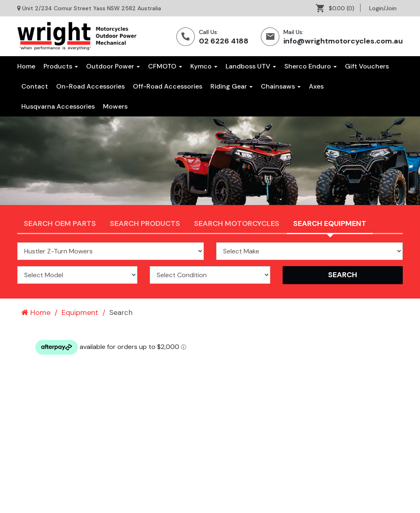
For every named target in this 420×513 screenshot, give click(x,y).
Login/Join (383, 8)
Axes (316, 86)
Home (26, 66)
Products (61, 66)
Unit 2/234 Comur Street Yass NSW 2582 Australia (92, 8)
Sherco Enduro (310, 66)
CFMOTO (165, 66)
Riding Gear (232, 86)
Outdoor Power (113, 66)
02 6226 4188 (224, 41)
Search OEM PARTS (60, 223)
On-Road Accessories (90, 86)
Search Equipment (330, 223)
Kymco (204, 66)
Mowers (115, 106)
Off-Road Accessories (168, 86)
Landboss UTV (251, 66)
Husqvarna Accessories (58, 106)
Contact (35, 86)
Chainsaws (281, 86)
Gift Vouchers (367, 66)
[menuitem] (338, 8)
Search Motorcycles (237, 223)
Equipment (80, 312)
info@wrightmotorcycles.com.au (343, 41)
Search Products (145, 223)
